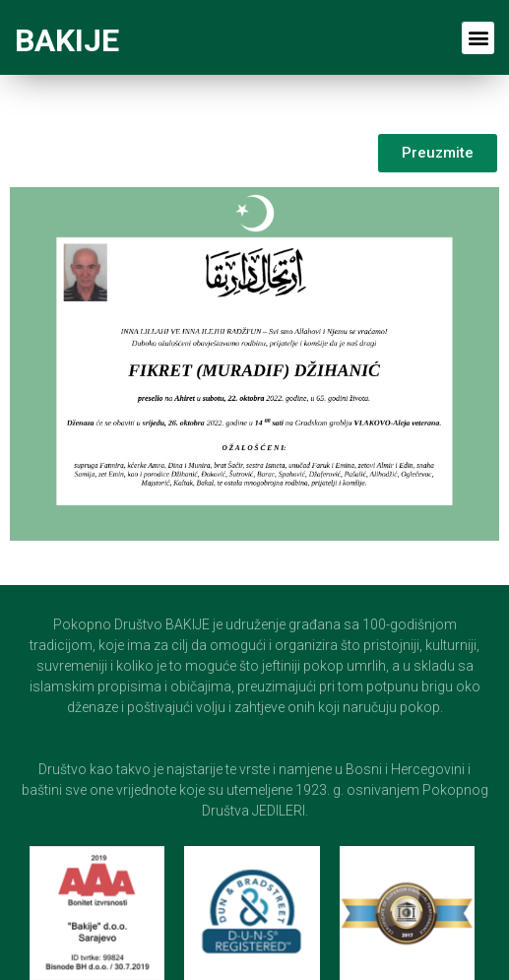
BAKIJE (67, 40)
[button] (478, 38)
